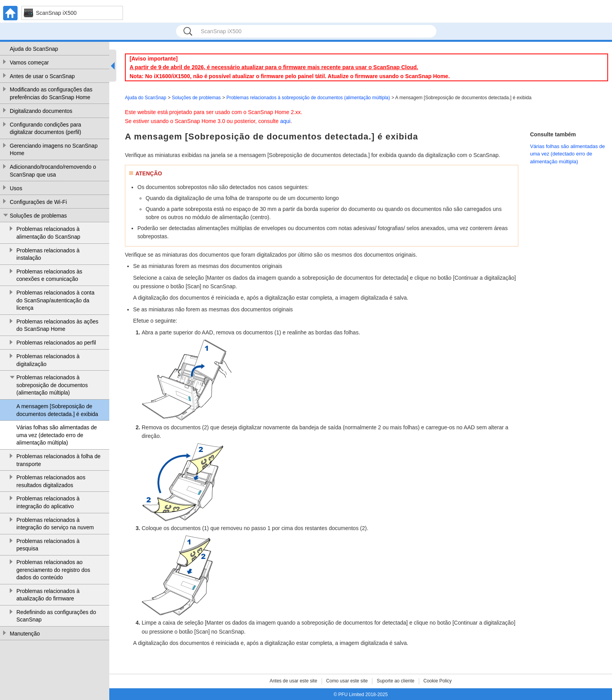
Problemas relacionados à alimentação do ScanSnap (48, 233)
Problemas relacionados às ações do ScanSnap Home (57, 325)
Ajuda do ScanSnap (34, 49)
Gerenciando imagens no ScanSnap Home (54, 150)
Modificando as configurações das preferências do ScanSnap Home (51, 93)
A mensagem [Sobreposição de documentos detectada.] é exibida (57, 410)
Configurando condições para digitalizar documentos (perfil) (45, 129)
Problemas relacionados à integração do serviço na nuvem (55, 524)
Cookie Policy (438, 681)
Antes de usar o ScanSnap (42, 76)
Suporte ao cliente (396, 681)
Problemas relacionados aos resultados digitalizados (51, 481)
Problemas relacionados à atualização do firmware (48, 595)
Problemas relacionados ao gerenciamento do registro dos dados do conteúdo (53, 570)
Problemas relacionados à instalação (48, 254)
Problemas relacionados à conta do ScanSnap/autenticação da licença (55, 300)
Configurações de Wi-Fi (38, 202)
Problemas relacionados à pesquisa (48, 545)
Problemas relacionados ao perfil (56, 343)
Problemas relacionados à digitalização (48, 360)
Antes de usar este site (294, 681)
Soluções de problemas (38, 216)
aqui (285, 121)
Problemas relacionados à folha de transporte (59, 460)
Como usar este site (347, 681)
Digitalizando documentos (41, 111)
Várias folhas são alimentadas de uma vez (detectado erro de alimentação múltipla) (57, 435)
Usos (16, 188)
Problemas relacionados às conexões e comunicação (49, 275)
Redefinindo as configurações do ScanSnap (56, 616)
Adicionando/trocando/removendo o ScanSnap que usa (53, 171)
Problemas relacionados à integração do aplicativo (48, 502)
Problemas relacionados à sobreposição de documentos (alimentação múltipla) (52, 385)
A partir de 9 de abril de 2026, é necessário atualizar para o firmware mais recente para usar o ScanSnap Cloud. (274, 67)
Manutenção (25, 634)
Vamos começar (29, 62)
